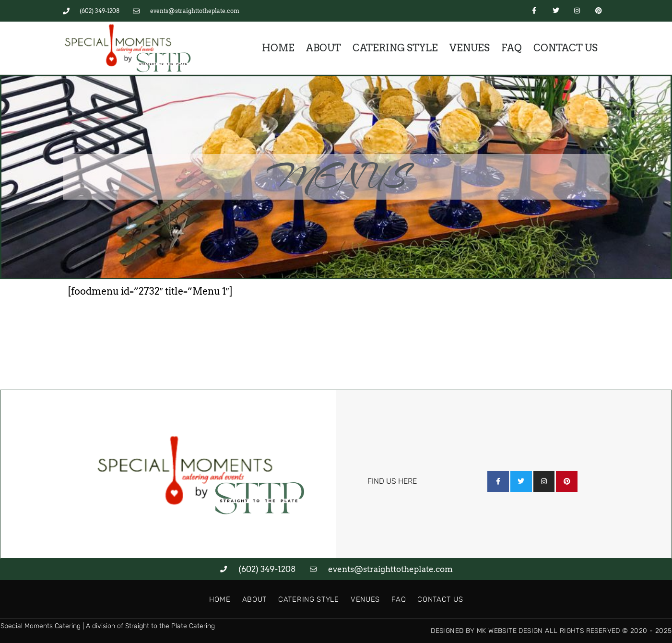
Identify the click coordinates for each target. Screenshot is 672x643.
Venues (470, 48)
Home (278, 48)
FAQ (512, 48)
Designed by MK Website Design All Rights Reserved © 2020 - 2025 (551, 631)
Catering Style (395, 48)
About (324, 48)
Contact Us (566, 48)
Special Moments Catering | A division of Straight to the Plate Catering (108, 626)
